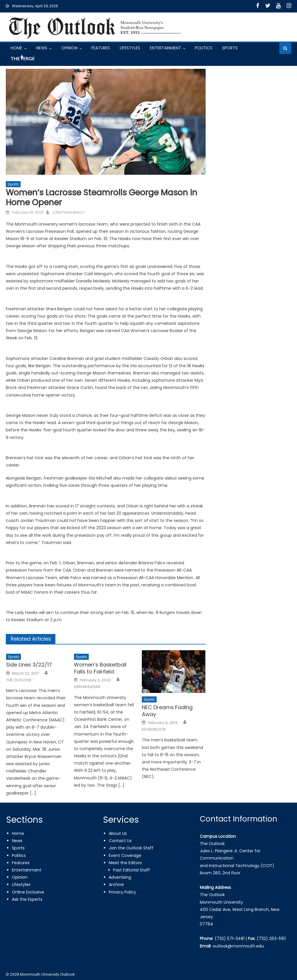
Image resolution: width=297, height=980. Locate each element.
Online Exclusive (28, 892)
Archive (116, 884)
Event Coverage (125, 855)
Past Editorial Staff (132, 870)
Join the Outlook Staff (131, 848)
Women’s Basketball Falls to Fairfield (100, 668)
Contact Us (120, 841)
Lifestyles (130, 48)
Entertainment (165, 48)
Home (17, 48)
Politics (204, 48)
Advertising (120, 877)
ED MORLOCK (154, 729)
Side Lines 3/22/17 (29, 665)
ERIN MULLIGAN (87, 687)
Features (101, 48)
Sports (230, 48)
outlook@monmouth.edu (238, 946)
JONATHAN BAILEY (68, 212)
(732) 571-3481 (230, 938)
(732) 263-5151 (271, 938)
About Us (118, 833)
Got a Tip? (22, 60)
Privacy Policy (122, 892)
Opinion (69, 48)
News (42, 48)
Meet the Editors (125, 863)
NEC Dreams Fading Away (167, 711)
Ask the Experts (27, 899)
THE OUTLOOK (19, 680)
